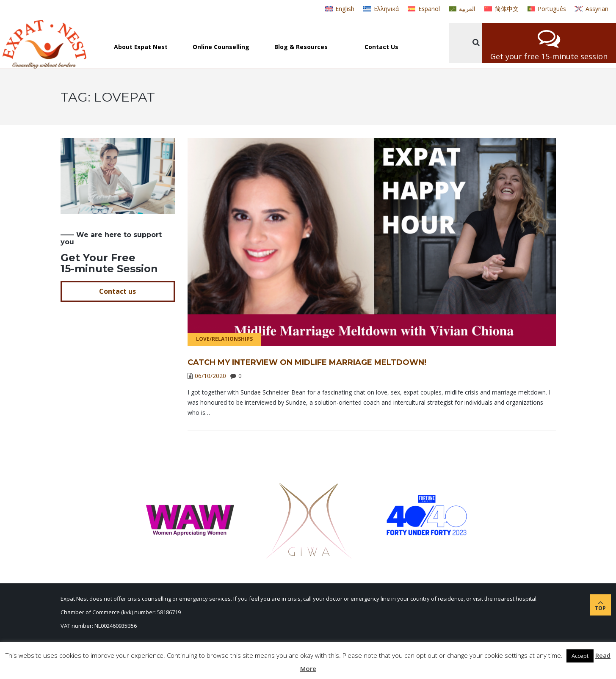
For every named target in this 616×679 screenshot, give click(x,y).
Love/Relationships (224, 339)
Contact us (117, 291)
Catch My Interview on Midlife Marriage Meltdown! (307, 362)
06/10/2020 (210, 376)
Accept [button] (580, 656)
